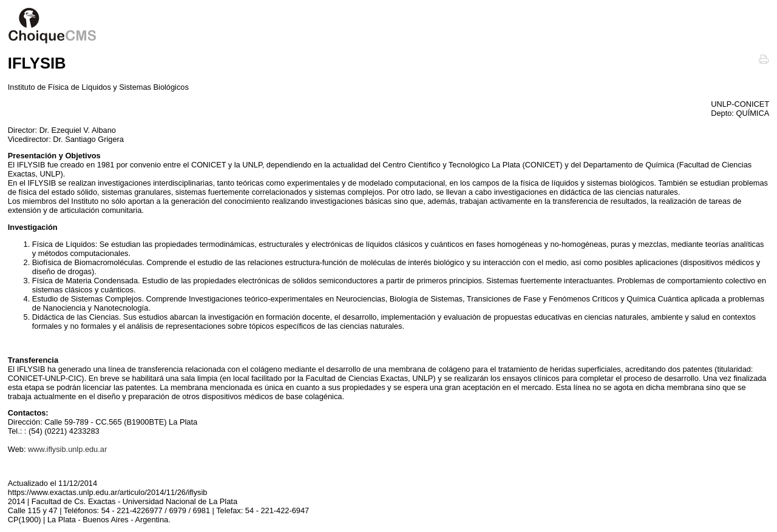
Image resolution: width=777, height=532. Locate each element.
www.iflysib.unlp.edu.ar (67, 449)
